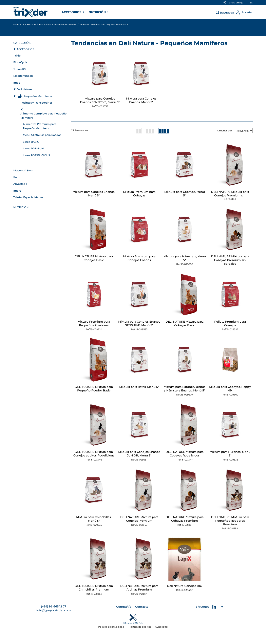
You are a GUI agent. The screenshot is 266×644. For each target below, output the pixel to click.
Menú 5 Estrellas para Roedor (42, 135)
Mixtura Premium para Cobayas (139, 194)
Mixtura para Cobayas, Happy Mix (230, 389)
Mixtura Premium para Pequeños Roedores (94, 323)
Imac (17, 83)
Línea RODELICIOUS (36, 155)
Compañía (124, 607)
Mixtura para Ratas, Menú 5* (139, 387)
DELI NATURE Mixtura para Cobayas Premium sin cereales (230, 260)
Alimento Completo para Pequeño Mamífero (43, 116)
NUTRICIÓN (98, 12)
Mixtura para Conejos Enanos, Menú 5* (141, 100)
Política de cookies (140, 627)
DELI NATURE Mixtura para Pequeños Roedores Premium (230, 521)
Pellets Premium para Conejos (230, 323)
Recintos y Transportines (36, 103)
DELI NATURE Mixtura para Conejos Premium (139, 519)
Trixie (17, 56)
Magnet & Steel (23, 170)
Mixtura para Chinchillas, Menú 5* (94, 519)
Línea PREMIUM (33, 148)
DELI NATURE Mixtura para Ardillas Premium (139, 588)
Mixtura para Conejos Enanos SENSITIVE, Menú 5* (100, 100)
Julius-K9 (20, 69)
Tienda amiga (235, 3)
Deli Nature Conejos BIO (185, 586)
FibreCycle (20, 62)
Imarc (17, 191)
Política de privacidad (111, 627)
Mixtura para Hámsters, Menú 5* (185, 258)
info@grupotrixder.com (54, 610)
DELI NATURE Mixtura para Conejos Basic (94, 258)
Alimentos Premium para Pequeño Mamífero (40, 126)
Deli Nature (24, 89)
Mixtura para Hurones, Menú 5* (230, 454)
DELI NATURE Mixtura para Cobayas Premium (185, 519)
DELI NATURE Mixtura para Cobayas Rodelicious (185, 454)
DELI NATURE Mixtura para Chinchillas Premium (94, 588)
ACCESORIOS (72, 12)
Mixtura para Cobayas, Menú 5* (185, 194)
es (251, 3)
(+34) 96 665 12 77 (54, 606)
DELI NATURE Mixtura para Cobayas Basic (185, 323)
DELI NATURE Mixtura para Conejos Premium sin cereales (230, 195)
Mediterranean (23, 76)
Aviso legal (161, 627)
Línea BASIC (31, 142)
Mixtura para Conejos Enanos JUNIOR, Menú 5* (139, 454)
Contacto (142, 607)
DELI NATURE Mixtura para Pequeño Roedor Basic (94, 389)
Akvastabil (20, 184)
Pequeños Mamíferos (38, 96)
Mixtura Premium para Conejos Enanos (139, 258)
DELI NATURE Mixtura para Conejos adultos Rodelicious (94, 454)
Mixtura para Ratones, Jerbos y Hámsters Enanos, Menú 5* (185, 389)
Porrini (18, 177)
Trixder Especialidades (28, 197)
